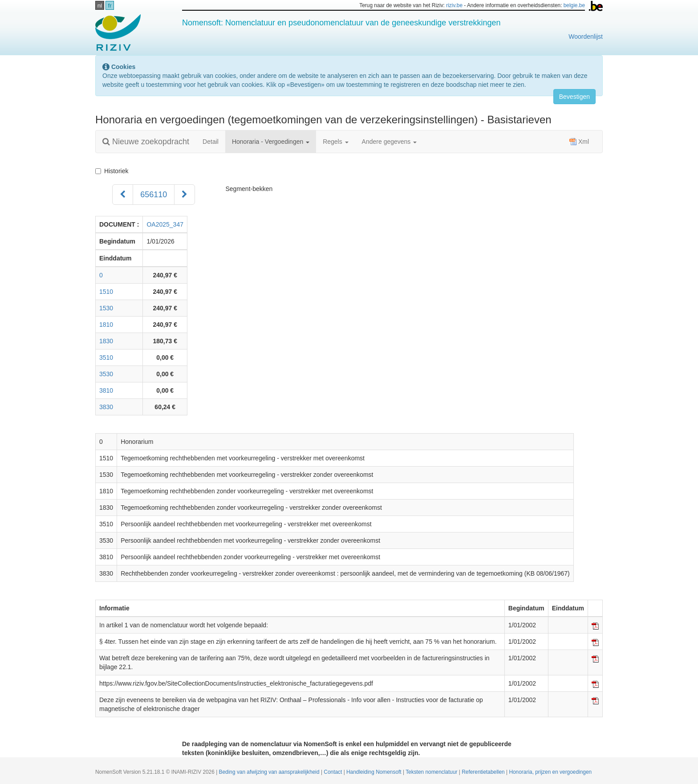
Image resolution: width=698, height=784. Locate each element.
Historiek (114, 171)
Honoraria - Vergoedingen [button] (271, 142)
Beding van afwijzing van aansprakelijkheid (270, 772)
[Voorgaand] (123, 195)
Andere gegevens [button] (390, 142)
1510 (106, 292)
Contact (333, 772)
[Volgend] (185, 195)
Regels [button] (335, 142)
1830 (106, 341)
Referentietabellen (484, 772)
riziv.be (454, 5)
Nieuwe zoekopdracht (146, 142)
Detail (211, 142)
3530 (106, 374)
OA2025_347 (165, 224)
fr (110, 6)
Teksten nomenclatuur (432, 772)
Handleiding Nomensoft (375, 772)
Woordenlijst (586, 37)
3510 (106, 357)
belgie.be (574, 5)
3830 (106, 407)
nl (100, 6)
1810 (106, 325)
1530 (106, 308)
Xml (579, 142)
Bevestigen (574, 97)
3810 (106, 390)
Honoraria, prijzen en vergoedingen (550, 772)
